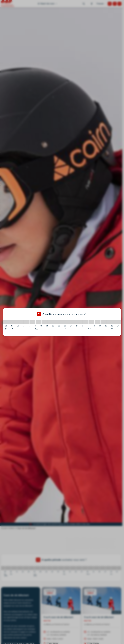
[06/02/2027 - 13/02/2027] (68, 322)
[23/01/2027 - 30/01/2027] (56, 322)
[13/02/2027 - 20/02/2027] (74, 322)
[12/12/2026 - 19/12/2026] (21, 322)
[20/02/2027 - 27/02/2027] (80, 322)
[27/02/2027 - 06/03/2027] (86, 322)
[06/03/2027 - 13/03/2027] (92, 322)
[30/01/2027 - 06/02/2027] (62, 322)
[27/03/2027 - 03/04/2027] (109, 322)
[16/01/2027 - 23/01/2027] (50, 322)
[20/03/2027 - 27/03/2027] (103, 322)
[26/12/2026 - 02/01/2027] (33, 322)
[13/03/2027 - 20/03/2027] (97, 322)
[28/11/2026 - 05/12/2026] (9, 322)
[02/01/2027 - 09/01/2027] (38, 322)
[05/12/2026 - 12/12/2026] (15, 322)
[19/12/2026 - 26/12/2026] (27, 322)
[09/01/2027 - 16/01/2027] (44, 322)
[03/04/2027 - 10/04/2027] (115, 322)
